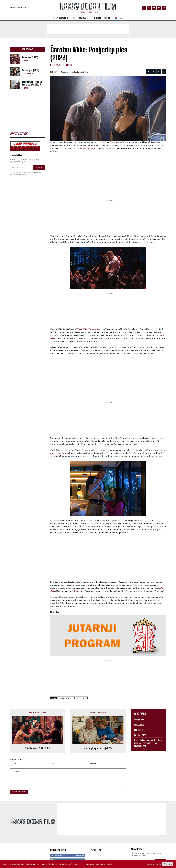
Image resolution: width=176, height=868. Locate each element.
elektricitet (78, 591)
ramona (64, 72)
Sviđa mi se (80, 856)
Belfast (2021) (139, 725)
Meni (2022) (139, 719)
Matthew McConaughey (85, 148)
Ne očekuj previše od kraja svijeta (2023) (32, 83)
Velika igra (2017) (31, 70)
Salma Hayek (81, 698)
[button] (121, 18)
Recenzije (57, 65)
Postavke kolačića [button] (154, 864)
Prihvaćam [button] (168, 864)
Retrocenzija (28, 74)
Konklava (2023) (30, 57)
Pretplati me (39, 167)
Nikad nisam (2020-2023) (38, 748)
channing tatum (66, 698)
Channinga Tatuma (60, 453)
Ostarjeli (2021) (140, 735)
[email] (22, 167)
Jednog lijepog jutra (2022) (98, 748)
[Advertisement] (88, 29)
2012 (116, 142)
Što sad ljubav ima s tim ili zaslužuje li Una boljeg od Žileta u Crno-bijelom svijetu (148, 743)
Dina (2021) (138, 730)
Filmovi (26, 61)
